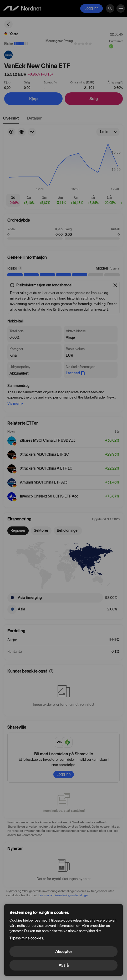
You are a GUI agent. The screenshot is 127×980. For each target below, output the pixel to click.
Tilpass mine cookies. (27, 938)
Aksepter (64, 951)
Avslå (64, 965)
